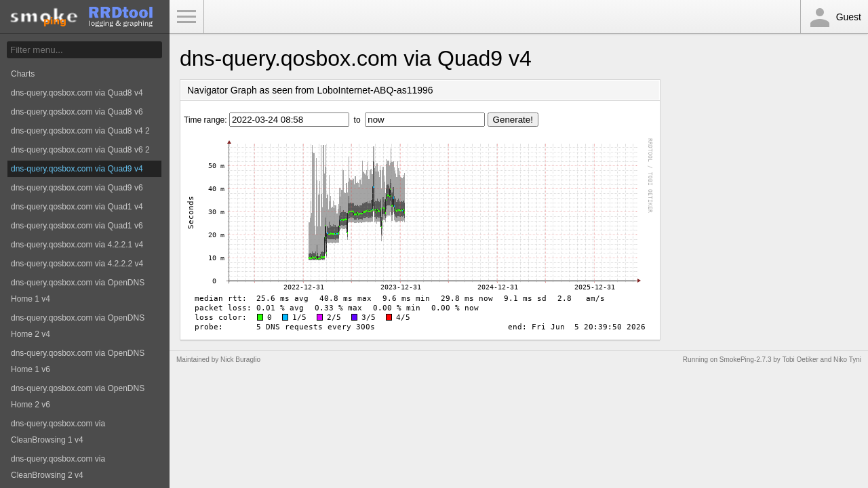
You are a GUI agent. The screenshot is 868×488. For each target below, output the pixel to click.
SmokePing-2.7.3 (746, 360)
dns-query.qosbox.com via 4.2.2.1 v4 (77, 245)
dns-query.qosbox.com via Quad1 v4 (77, 207)
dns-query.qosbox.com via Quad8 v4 (77, 93)
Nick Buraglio (240, 360)
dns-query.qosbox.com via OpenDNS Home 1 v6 (78, 361)
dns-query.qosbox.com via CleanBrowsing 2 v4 (58, 467)
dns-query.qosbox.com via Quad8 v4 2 (80, 131)
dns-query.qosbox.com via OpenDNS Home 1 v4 (78, 291)
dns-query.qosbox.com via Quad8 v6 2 (80, 150)
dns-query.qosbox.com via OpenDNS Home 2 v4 (78, 326)
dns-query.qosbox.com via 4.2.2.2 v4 (77, 264)
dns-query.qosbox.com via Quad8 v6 (77, 112)
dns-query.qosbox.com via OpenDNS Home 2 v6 (78, 396)
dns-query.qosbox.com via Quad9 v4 (77, 169)
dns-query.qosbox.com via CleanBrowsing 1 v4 (58, 432)
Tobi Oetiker (800, 360)
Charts (23, 74)
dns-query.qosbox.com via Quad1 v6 (77, 226)
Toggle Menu (186, 17)
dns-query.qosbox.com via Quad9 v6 (77, 188)
